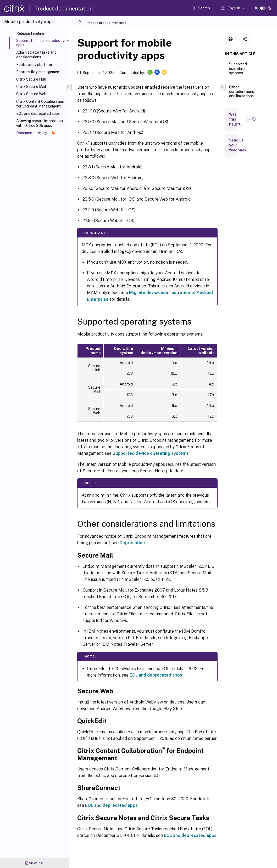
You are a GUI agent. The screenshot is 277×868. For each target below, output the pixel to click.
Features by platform (34, 65)
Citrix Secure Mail (31, 87)
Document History (36, 133)
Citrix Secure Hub (31, 79)
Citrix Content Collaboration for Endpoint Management (40, 104)
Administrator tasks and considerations (36, 55)
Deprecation (132, 543)
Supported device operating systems (151, 453)
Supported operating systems (238, 71)
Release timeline (30, 33)
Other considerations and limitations (242, 94)
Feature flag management (38, 72)
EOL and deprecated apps (38, 114)
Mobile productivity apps (107, 23)
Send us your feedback (238, 145)
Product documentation (63, 9)
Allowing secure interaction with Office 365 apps (40, 123)
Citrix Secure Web (31, 94)
